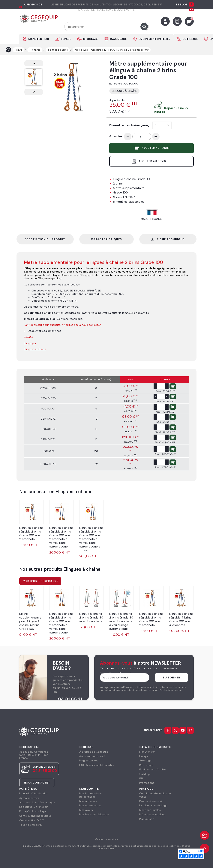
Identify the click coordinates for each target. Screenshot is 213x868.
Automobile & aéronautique (37, 802)
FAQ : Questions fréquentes (97, 765)
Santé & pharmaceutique (36, 816)
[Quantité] (142, 137)
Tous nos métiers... (31, 825)
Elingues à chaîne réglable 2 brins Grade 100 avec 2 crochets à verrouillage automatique (61, 537)
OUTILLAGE (190, 39)
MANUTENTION (39, 39)
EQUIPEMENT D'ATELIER (155, 39)
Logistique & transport (34, 807)
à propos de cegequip (33, 7)
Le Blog (182, 4)
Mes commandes (90, 805)
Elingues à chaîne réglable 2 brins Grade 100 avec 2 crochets (31, 533)
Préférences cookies (152, 814)
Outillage (145, 774)
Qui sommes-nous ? (92, 756)
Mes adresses (88, 801)
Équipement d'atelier (153, 769)
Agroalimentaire (29, 798)
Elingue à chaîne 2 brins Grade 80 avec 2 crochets (91, 617)
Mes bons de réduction (94, 814)
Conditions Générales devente (155, 795)
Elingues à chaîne (124, 91)
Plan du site (147, 819)
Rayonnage (146, 765)
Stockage (145, 760)
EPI (141, 778)
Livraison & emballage (153, 805)
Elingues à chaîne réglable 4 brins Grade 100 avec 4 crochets (181, 619)
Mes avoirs (86, 810)
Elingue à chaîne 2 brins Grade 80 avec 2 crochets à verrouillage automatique (121, 621)
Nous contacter (37, 783)
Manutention (147, 752)
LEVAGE (66, 39)
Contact (180, 10)
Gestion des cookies (106, 839)
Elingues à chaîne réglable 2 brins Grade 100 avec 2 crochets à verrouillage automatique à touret (91, 539)
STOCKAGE (91, 39)
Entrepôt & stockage (33, 811)
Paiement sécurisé (151, 801)
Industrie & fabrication (34, 793)
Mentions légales (150, 810)
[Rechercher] (106, 27)
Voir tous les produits (39, 581)
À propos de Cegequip (94, 752)
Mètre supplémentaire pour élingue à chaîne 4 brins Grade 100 (30, 621)
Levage (144, 756)
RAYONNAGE (118, 39)
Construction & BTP (32, 820)
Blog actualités (89, 760)
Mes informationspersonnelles (90, 795)
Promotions (147, 783)
